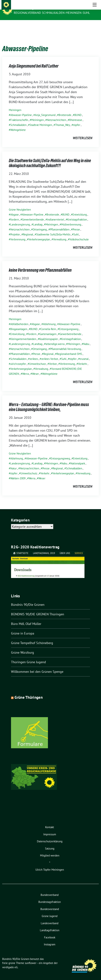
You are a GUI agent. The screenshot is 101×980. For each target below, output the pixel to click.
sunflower (31, 957)
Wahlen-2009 (18, 473)
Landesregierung (20, 219)
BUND (78, 109)
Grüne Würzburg (22, 647)
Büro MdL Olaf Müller (26, 618)
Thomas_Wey (63, 119)
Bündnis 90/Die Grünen (33, 8)
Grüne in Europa (23, 628)
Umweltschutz (38, 358)
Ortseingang (40, 224)
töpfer (77, 119)
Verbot (53, 358)
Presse (76, 224)
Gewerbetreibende (33, 214)
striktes (34, 353)
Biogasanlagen (19, 323)
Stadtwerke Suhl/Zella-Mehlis (53, 229)
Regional (28, 229)
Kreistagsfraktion (77, 214)
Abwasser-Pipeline (21, 109)
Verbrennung (18, 234)
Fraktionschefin (19, 114)
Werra (26, 368)
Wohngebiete (18, 124)
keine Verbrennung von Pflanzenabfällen (40, 264)
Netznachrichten (56, 114)
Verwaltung (60, 234)
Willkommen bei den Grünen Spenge (37, 666)
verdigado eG (10, 962)
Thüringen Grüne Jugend (28, 656)
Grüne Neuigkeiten (20, 204)
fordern (15, 214)
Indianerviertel (56, 214)
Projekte (15, 229)
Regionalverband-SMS (69, 348)
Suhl (76, 229)
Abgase (15, 209)
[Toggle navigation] (95, 26)
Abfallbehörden (19, 318)
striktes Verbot (50, 353)
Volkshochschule (79, 234)
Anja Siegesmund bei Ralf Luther (34, 60)
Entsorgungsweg (69, 323)
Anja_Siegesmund (45, 109)
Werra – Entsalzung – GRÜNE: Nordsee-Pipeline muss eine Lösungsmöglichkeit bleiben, (49, 401)
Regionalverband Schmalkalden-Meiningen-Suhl (52, 13)
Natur (13, 463)
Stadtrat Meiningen (41, 119)
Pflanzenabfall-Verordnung (65, 343)
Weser (35, 368)
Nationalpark (78, 458)
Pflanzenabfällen (60, 224)
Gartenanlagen (48, 328)
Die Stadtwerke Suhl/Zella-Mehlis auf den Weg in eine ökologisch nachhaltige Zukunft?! (50, 157)
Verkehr (83, 358)
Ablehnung (49, 318)
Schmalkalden (18, 119)
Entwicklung (80, 209)
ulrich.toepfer (18, 358)
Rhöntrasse (76, 114)
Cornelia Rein (48, 323)
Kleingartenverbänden (23, 333)
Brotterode (65, 109)
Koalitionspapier (49, 333)
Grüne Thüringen (29, 692)
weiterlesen (82, 132)
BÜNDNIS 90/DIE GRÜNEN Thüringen (38, 608)
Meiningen (15, 104)
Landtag (38, 219)
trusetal (84, 353)
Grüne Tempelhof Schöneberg (32, 637)
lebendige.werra (55, 338)
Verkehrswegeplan (39, 234)
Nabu (86, 338)
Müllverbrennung (71, 219)
